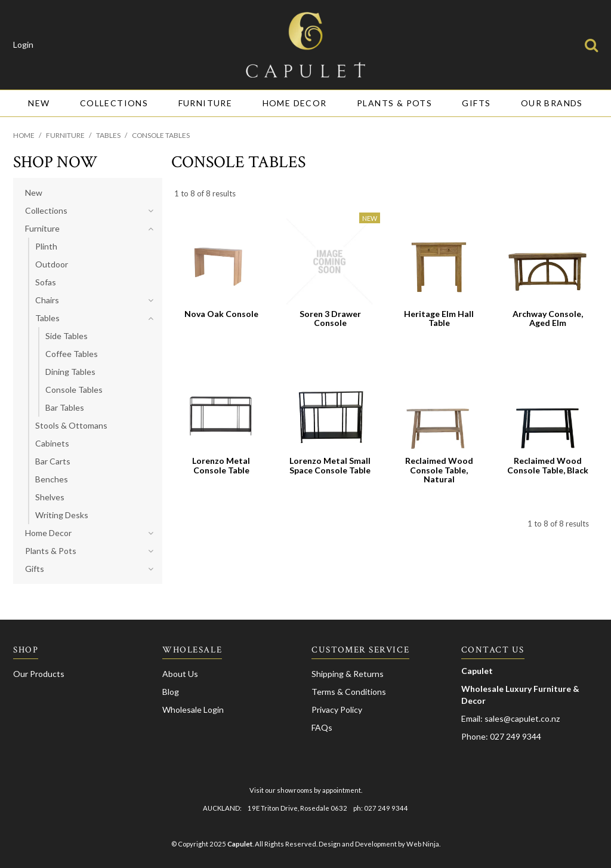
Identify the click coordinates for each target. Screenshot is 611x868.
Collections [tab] (46, 210)
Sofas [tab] (46, 282)
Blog (171, 692)
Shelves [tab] (50, 497)
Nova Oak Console (221, 314)
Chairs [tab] (47, 300)
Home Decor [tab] (48, 533)
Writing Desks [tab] (62, 515)
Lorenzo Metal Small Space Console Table (330, 465)
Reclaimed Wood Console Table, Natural (439, 470)
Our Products (39, 674)
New (39, 103)
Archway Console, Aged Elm (548, 318)
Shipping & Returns (348, 674)
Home (24, 135)
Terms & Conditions (349, 692)
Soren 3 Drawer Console (330, 318)
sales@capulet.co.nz (522, 718)
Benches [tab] (52, 479)
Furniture (206, 103)
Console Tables (74, 390)
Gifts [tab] (35, 569)
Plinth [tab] (46, 246)
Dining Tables (70, 372)
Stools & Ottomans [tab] (71, 425)
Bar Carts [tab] (53, 461)
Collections (114, 103)
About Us (180, 674)
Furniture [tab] (42, 228)
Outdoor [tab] (52, 264)
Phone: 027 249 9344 (501, 736)
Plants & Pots (394, 103)
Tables (108, 135)
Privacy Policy (337, 710)
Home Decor (295, 103)
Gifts (476, 103)
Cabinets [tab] (52, 443)
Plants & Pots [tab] (51, 551)
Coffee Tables (72, 354)
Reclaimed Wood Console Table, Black (548, 465)
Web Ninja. (423, 844)
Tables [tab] (47, 318)
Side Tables (67, 336)
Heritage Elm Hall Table (439, 318)
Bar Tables (65, 407)
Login (23, 45)
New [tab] (34, 193)
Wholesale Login (193, 710)
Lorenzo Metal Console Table (221, 465)
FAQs (322, 727)
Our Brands (552, 103)
